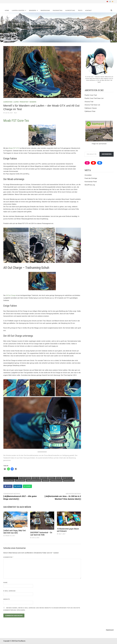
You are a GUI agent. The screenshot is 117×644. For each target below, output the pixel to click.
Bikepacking (45, 10)
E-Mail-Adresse (9, 591)
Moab (59, 478)
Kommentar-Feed (91, 182)
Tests (80, 10)
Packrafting (58, 10)
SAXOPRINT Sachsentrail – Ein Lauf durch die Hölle (41, 534)
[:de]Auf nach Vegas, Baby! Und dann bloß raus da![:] (14, 532)
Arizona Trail (89, 102)
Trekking (46, 480)
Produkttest (9, 480)
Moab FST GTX (67, 478)
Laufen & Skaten (18, 10)
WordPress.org (90, 185)
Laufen (16, 102)
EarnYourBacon (20, 641)
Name (5, 583)
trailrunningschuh (33, 480)
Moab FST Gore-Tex (16, 121)
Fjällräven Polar (90, 111)
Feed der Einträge (91, 178)
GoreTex (44, 478)
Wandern (32, 10)
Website (7, 599)
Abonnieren (107, 154)
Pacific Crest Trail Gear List (94, 98)
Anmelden (88, 175)
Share (8, 486)
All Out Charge (25, 478)
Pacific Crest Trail (91, 95)
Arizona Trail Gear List (92, 105)
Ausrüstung (70, 10)
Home (7, 10)
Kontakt (88, 10)
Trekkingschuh (56, 480)
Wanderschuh (69, 480)
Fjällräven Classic (91, 108)
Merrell (52, 478)
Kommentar (8, 557)
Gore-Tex (36, 478)
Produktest (24, 102)
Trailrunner (20, 480)
